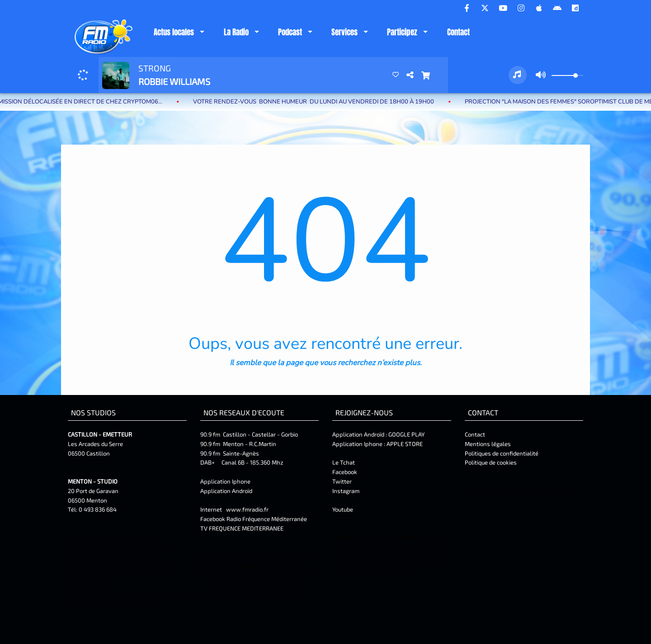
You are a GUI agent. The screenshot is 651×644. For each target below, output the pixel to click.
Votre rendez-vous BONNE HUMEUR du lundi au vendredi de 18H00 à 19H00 (324, 102)
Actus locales (174, 32)
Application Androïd (226, 491)
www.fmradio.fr (247, 509)
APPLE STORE (405, 444)
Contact (458, 32)
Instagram (346, 491)
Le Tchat (344, 462)
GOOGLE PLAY (406, 434)
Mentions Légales (486, 493)
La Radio (236, 32)
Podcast (290, 32)
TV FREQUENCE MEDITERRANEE (242, 528)
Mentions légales (488, 444)
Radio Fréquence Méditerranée (267, 519)
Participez (402, 32)
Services (344, 32)
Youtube (343, 509)
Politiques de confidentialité (502, 453)
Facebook (345, 472)
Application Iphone (226, 481)
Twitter (342, 481)
